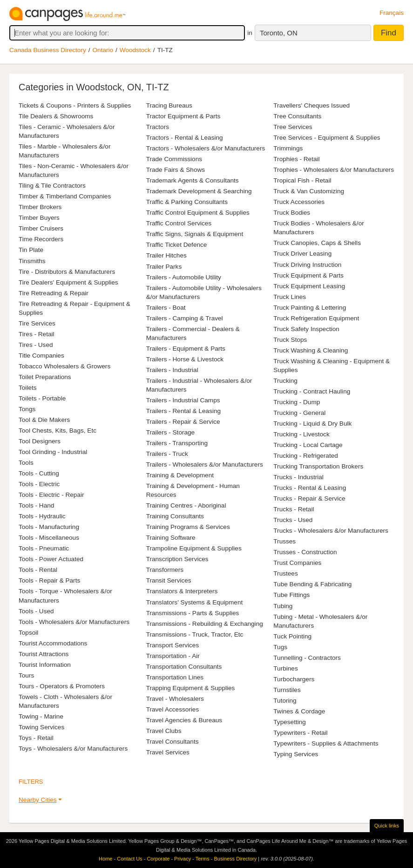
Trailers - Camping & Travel (185, 318)
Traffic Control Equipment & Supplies (198, 213)
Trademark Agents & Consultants (193, 180)
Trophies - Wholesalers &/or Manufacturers (334, 170)
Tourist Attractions (44, 654)
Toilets (28, 388)
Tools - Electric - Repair (51, 495)
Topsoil (28, 633)
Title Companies (41, 356)
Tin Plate (31, 250)
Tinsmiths (32, 261)
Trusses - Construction (305, 552)
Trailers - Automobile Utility (184, 277)
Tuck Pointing (292, 636)
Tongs (27, 409)
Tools (26, 463)
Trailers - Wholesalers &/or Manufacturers (205, 465)
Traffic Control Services (179, 223)
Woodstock (135, 50)
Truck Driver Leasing (302, 254)
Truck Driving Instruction (307, 265)
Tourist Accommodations (53, 643)
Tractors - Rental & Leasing (185, 138)
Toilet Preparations (45, 377)
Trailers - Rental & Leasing (183, 411)
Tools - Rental (38, 570)
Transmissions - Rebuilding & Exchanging (205, 624)
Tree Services (293, 127)
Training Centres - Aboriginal (186, 505)
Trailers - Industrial (172, 370)
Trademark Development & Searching (199, 191)
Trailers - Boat (166, 308)
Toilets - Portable (42, 398)
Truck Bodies (292, 213)
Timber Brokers (40, 207)
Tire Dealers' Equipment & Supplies (68, 282)
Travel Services (168, 752)
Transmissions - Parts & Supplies (193, 613)
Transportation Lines (175, 677)
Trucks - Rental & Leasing (310, 488)
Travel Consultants (173, 742)
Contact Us (129, 859)
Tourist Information (45, 665)
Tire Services (37, 323)
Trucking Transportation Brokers (318, 466)
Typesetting (290, 722)
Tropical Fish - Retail (302, 180)
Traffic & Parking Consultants (187, 202)
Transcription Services (177, 559)
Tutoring (285, 701)
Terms (203, 859)
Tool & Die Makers (44, 420)
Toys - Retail (36, 738)
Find (389, 33)
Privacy (183, 859)
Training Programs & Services (188, 527)
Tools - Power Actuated (51, 559)
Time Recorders (41, 239)
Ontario (103, 50)
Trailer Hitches (166, 255)
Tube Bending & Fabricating (312, 584)
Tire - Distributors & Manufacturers (67, 272)
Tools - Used (36, 611)
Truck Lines (290, 297)
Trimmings (288, 148)
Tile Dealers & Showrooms (56, 116)
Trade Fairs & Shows (176, 170)
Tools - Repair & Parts (49, 580)
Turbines (285, 668)
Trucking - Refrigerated (306, 456)
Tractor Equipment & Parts (183, 116)
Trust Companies (297, 563)
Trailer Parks (164, 267)
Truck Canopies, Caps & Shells (317, 243)
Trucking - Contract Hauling (312, 391)
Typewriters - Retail (300, 733)
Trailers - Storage (171, 432)
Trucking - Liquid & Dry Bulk (312, 424)
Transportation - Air (173, 656)
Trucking (285, 381)
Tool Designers (40, 441)
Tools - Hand (36, 505)
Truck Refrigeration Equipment (316, 318)
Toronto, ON (279, 33)
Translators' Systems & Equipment (195, 602)
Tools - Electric (39, 484)
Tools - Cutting (39, 473)
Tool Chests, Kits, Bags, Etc (58, 431)
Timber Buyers (39, 218)
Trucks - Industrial (298, 477)
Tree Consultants (297, 116)
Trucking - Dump (297, 402)
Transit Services (169, 580)
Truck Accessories (299, 202)
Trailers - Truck (167, 454)
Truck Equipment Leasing (309, 286)
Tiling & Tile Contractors (52, 186)
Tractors (158, 127)
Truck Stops (290, 340)
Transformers (165, 570)
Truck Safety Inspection (306, 329)
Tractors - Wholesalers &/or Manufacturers (206, 148)
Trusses (284, 541)
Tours (26, 675)
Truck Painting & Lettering (310, 308)
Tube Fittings (291, 595)
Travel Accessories (173, 709)
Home (105, 859)
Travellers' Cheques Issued (311, 105)
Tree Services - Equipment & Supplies (327, 138)
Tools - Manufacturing (49, 527)
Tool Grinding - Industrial (53, 452)
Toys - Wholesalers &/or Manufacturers (73, 749)
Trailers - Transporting (177, 443)
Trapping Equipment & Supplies (191, 688)
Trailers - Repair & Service (183, 422)
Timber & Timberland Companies (65, 196)
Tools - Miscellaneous (49, 538)
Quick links (387, 826)
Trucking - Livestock (301, 434)
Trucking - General (299, 413)
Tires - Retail (37, 334)
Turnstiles (287, 690)
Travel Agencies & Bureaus (184, 720)
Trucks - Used (293, 520)
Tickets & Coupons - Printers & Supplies (75, 105)
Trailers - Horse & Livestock (185, 359)
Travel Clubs (164, 731)
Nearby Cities (38, 800)
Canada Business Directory (48, 50)
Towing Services (41, 727)
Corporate (158, 859)
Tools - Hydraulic (42, 516)
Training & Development (180, 475)
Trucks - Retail (294, 509)
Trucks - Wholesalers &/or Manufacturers (331, 531)
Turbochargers (294, 679)
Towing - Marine (41, 716)
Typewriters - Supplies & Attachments (326, 743)
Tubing (283, 606)
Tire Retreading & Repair (54, 293)
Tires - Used (36, 345)
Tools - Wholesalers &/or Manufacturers (74, 622)
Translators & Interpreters (182, 591)
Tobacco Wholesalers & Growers (64, 366)
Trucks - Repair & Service (309, 498)
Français (392, 13)
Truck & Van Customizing (309, 191)
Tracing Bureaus (169, 105)
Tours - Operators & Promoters (62, 686)
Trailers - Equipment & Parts (186, 349)
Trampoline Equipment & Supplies (194, 548)
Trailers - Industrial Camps (183, 400)
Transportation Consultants (184, 667)
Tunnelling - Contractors (307, 658)
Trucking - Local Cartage (308, 445)
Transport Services (173, 645)
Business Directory (235, 859)
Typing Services (296, 754)
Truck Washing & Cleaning (311, 350)
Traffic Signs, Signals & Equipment (195, 234)
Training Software (171, 538)
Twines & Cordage (299, 711)
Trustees (285, 573)
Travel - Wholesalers (175, 699)
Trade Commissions (174, 159)
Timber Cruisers (41, 228)
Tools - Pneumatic (44, 548)
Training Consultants (175, 516)
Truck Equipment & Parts (308, 275)
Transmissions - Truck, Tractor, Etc (195, 634)
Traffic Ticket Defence (177, 245)
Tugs (280, 647)
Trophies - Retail (296, 159)
